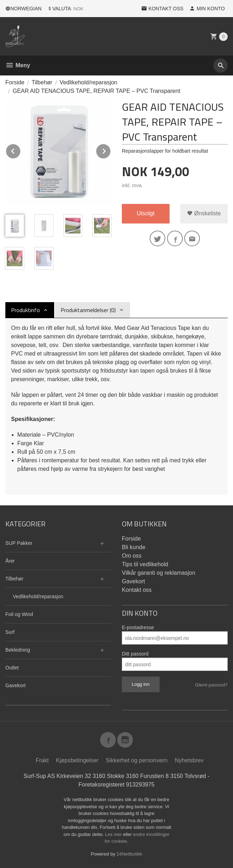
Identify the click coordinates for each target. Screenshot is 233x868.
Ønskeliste (204, 213)
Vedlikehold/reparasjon (38, 596)
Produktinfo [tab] (25, 310)
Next (111, 150)
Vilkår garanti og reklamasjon (159, 573)
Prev (21, 150)
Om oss (132, 556)
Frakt (42, 760)
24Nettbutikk (129, 854)
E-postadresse (138, 627)
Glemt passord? (211, 685)
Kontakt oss (137, 590)
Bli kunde (134, 547)
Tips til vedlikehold (145, 564)
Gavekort (15, 685)
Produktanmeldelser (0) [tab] (88, 310)
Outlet (12, 668)
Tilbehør (14, 579)
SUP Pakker (19, 543)
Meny (18, 65)
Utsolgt (146, 213)
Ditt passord (135, 654)
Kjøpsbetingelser (77, 760)
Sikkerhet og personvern (137, 760)
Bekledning (18, 650)
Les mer (114, 834)
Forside (15, 82)
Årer (10, 561)
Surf (10, 632)
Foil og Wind (19, 614)
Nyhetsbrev (189, 760)
